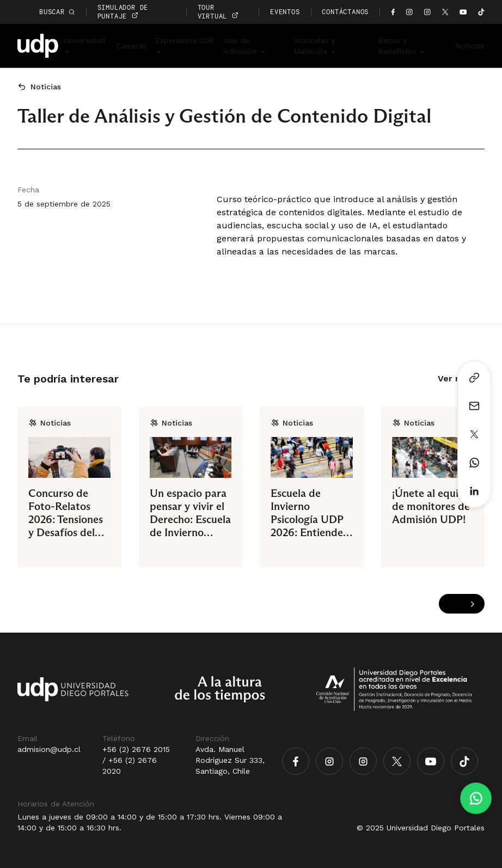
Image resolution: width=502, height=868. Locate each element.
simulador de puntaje (123, 12)
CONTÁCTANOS (345, 12)
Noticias (470, 46)
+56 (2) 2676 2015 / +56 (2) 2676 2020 (136, 760)
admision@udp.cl (49, 749)
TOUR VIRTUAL (218, 12)
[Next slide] (472, 604)
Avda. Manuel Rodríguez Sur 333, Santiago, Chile (230, 760)
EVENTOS (285, 12)
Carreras (131, 46)
